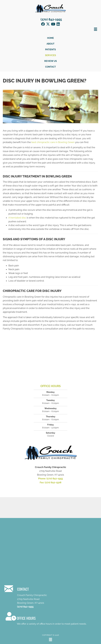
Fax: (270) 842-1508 (50, 482)
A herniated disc (17, 218)
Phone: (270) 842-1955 (50, 479)
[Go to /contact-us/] (50, 619)
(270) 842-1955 (51, 19)
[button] (43, 24)
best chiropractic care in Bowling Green (53, 142)
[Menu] (50, 640)
